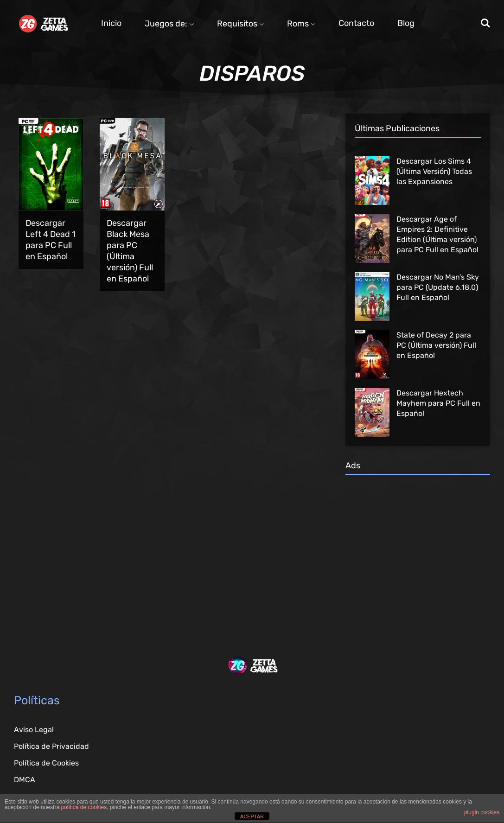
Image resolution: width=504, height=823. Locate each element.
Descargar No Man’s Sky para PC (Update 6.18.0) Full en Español (438, 287)
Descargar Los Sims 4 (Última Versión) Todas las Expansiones (434, 171)
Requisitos (240, 24)
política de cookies (84, 807)
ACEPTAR (252, 817)
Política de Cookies (46, 763)
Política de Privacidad (51, 746)
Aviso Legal (34, 730)
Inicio (111, 23)
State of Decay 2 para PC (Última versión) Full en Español (436, 345)
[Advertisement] (418, 551)
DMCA (25, 780)
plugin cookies (482, 812)
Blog (406, 23)
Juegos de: (169, 24)
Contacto (356, 23)
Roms (301, 24)
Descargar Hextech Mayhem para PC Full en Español (438, 403)
